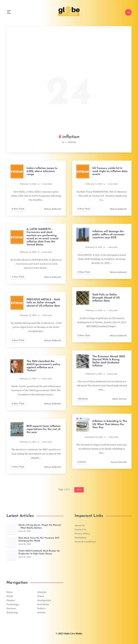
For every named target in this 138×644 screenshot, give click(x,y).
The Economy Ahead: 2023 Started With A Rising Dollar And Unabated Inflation (109, 361)
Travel (41, 596)
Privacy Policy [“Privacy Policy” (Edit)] (82, 534)
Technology (13, 604)
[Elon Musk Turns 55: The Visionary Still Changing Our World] (11, 542)
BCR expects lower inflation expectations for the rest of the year (44, 429)
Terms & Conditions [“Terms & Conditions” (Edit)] (85, 542)
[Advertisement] (69, 84)
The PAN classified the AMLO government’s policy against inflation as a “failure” (43, 366)
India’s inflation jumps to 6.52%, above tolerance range (42, 171)
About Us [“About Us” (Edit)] (79, 526)
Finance (11, 600)
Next (79, 490)
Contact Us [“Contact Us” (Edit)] (80, 530)
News (9, 592)
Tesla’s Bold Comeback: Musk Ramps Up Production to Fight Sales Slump (39, 552)
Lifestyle (42, 592)
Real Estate (43, 604)
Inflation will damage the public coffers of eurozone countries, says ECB (108, 235)
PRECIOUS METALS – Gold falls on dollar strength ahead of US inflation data (43, 303)
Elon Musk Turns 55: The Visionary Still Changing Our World (39, 539)
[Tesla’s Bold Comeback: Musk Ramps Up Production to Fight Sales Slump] (11, 555)
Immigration (44, 600)
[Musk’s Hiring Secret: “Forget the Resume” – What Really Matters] (11, 529)
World (10, 596)
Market (83, 462)
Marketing (12, 613)
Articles (41, 613)
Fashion (41, 609)
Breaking (84, 399)
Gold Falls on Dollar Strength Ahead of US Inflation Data (106, 298)
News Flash (19, 209)
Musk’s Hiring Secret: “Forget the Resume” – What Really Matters (40, 527)
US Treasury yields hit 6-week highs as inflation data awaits (110, 171)
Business (11, 609)
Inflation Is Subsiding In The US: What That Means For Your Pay (110, 424)
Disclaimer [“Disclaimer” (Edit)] (81, 538)
